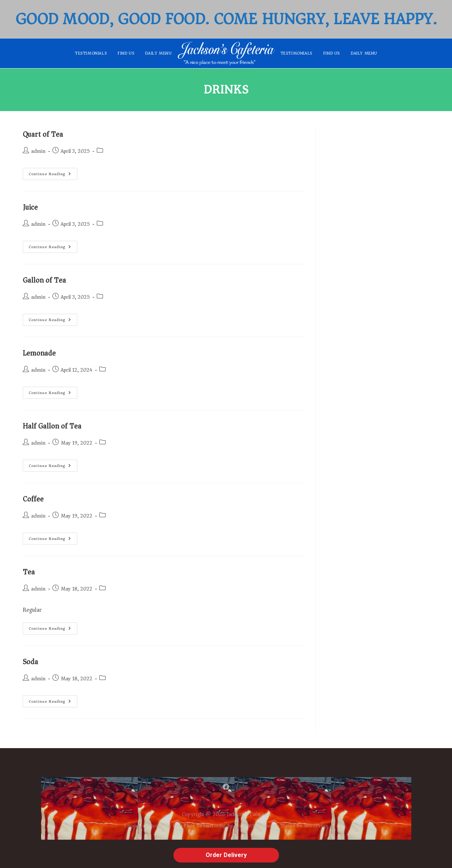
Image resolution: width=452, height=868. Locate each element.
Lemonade (39, 353)
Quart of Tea (43, 134)
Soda (30, 662)
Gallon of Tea (44, 280)
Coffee (33, 499)
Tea (29, 572)
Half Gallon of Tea (52, 426)
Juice (30, 207)
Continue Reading (53, 173)
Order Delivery (226, 855)
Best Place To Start (187, 828)
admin (38, 151)
